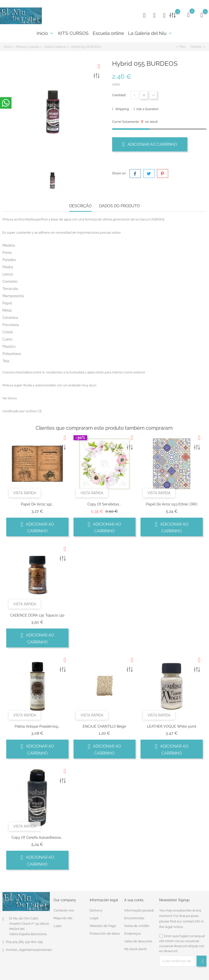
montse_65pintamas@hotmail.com (32, 950)
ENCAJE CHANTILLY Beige (104, 726)
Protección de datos (105, 934)
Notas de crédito (137, 926)
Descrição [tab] (80, 206)
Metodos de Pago (103, 926)
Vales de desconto (138, 941)
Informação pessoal (139, 910)
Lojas (58, 926)
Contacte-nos (64, 910)
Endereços (133, 934)
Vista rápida (25, 493)
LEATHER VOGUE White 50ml (172, 726)
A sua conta (134, 900)
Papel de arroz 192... (37, 504)
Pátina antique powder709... (37, 726)
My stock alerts (136, 949)
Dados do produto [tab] (119, 206)
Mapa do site (63, 918)
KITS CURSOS (73, 33)
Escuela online (108, 33)
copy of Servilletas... (104, 504)
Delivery (96, 910)
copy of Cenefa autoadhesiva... (37, 838)
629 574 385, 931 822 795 (24, 942)
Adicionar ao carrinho (150, 144)
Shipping (122, 109)
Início (45, 33)
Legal (94, 918)
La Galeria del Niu (150, 33)
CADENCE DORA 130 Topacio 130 (37, 615)
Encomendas (134, 918)
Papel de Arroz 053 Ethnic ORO (172, 504)
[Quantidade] (135, 95)
